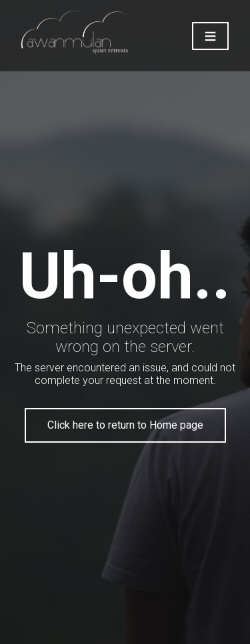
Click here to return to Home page (125, 425)
